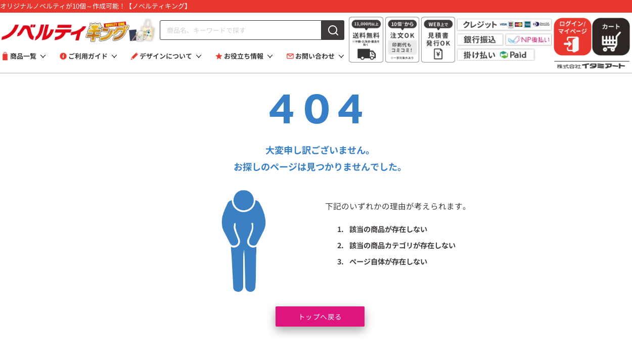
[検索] (333, 30)
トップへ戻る (320, 316)
